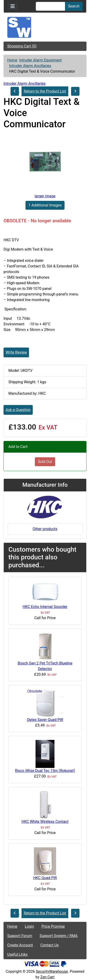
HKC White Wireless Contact (45, 822)
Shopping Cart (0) (22, 46)
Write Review (16, 352)
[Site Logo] (45, 27)
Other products (45, 529)
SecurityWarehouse (52, 971)
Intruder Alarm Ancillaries (30, 66)
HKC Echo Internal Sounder (45, 607)
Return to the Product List (45, 91)
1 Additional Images (45, 205)
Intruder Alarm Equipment (40, 60)
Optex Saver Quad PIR (45, 720)
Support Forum (20, 936)
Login (29, 926)
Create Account (20, 945)
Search (74, 6)
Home (12, 60)
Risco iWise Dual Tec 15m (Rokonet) (45, 771)
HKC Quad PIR (45, 878)
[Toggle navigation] (13, 6)
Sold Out (45, 462)
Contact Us (50, 945)
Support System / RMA (59, 936)
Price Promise (53, 926)
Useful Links (17, 954)
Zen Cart (47, 977)
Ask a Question (18, 410)
